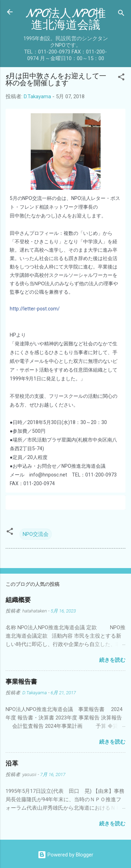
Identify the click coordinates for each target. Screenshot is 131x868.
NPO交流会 (36, 534)
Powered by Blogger (65, 855)
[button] (121, 78)
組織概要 (18, 600)
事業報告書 (21, 682)
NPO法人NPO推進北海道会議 (65, 19)
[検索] (121, 14)
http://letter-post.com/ (35, 309)
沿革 (12, 764)
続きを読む (112, 660)
